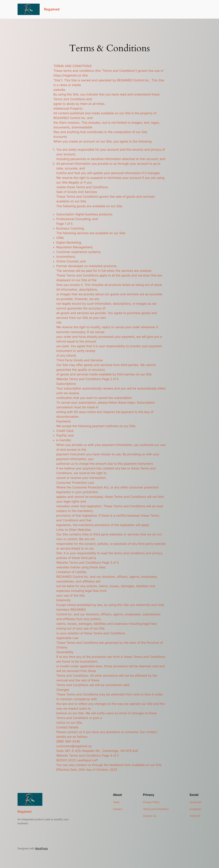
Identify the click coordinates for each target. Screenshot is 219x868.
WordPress (41, 848)
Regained (52, 9)
